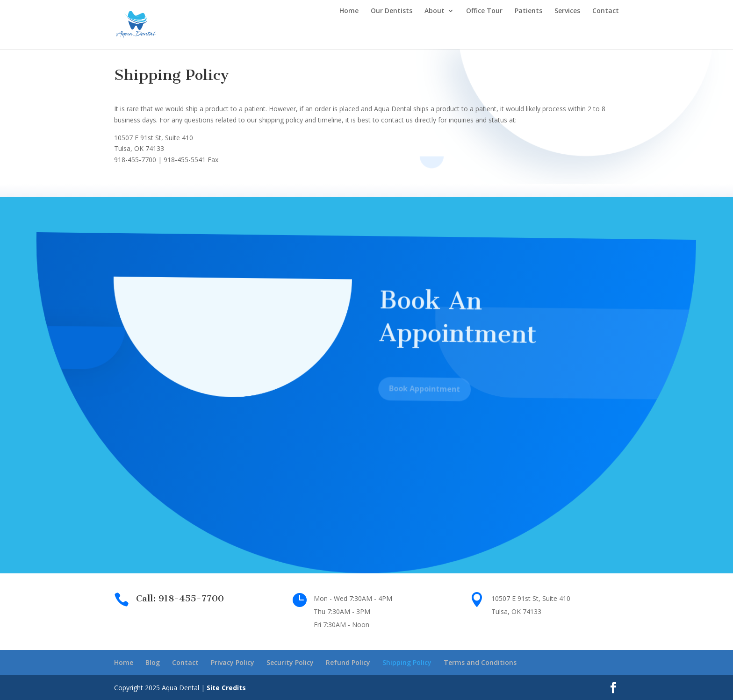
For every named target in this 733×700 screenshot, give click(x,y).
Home (349, 11)
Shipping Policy (407, 662)
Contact (606, 11)
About (435, 11)
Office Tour (484, 11)
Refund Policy (348, 662)
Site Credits (226, 688)
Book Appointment (421, 396)
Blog (153, 662)
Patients (528, 11)
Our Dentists (392, 11)
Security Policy (290, 662)
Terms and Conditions (480, 662)
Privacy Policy (233, 662)
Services (567, 11)
